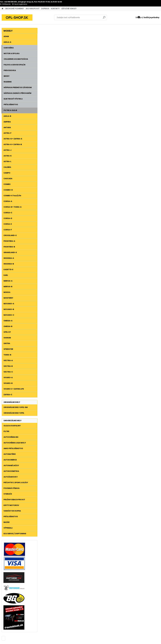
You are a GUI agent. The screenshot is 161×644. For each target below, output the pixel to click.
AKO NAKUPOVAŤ (33, 9)
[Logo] (17, 18)
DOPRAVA (45, 9)
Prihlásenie (6, 4)
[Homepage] (2, 9)
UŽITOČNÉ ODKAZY (69, 9)
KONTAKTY (55, 9)
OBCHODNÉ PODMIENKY (14, 9)
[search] (104, 18)
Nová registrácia (21, 4)
